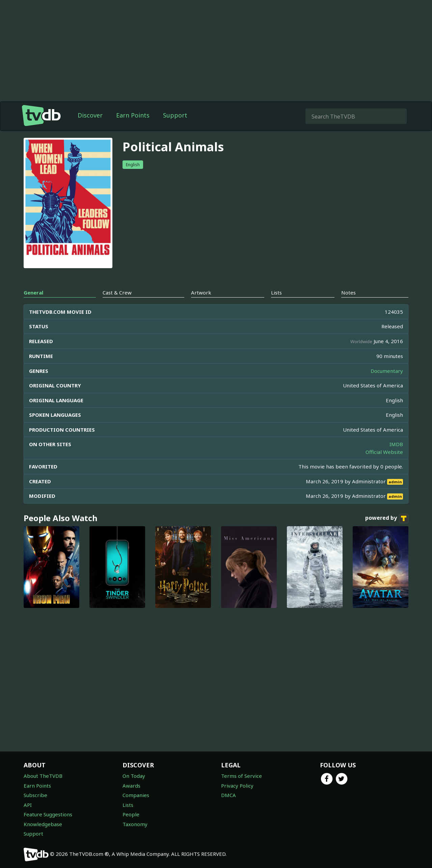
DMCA (228, 795)
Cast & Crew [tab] (117, 306)
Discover (90, 129)
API (28, 805)
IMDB (396, 458)
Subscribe (35, 795)
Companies (136, 795)
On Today (134, 776)
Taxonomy (135, 824)
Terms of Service (241, 776)
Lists (128, 805)
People (131, 814)
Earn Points (133, 129)
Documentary (387, 384)
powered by (387, 532)
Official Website (384, 465)
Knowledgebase (43, 824)
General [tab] (33, 306)
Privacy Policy (237, 786)
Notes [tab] (348, 306)
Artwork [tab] (201, 306)
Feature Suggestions (48, 814)
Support (175, 129)
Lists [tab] (276, 306)
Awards (131, 786)
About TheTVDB (43, 776)
